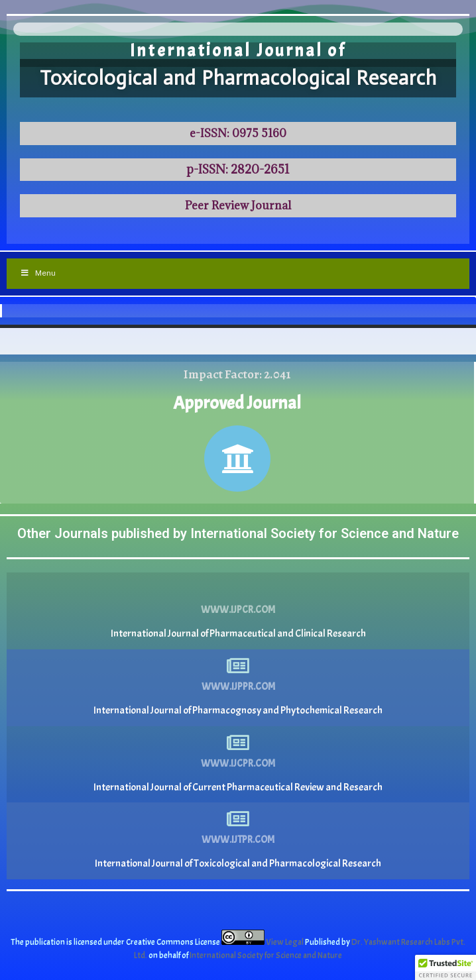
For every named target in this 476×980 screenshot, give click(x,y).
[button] (446, 967)
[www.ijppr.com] (238, 666)
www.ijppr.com (238, 687)
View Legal (285, 942)
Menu (38, 273)
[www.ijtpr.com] (238, 819)
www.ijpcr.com (238, 610)
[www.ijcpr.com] (238, 743)
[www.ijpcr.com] (238, 589)
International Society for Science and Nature (266, 955)
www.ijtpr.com (238, 840)
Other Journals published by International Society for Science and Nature (238, 533)
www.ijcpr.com (238, 764)
